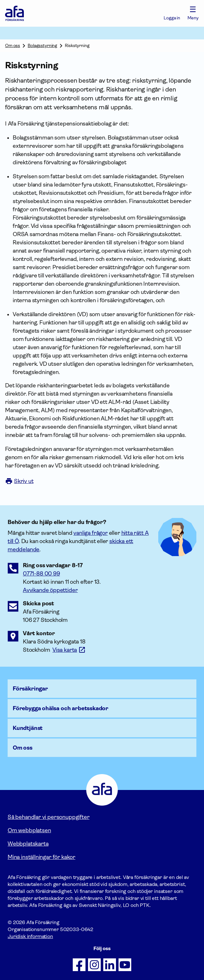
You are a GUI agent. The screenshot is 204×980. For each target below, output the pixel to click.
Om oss (13, 45)
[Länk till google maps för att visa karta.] (69, 650)
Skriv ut (19, 481)
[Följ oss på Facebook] (79, 965)
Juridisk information (30, 936)
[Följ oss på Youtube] (125, 965)
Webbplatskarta (28, 844)
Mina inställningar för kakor (41, 857)
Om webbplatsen (29, 830)
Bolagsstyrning (42, 45)
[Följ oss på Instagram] (94, 965)
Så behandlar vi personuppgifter (48, 817)
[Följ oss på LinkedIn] (110, 965)
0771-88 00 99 (41, 574)
